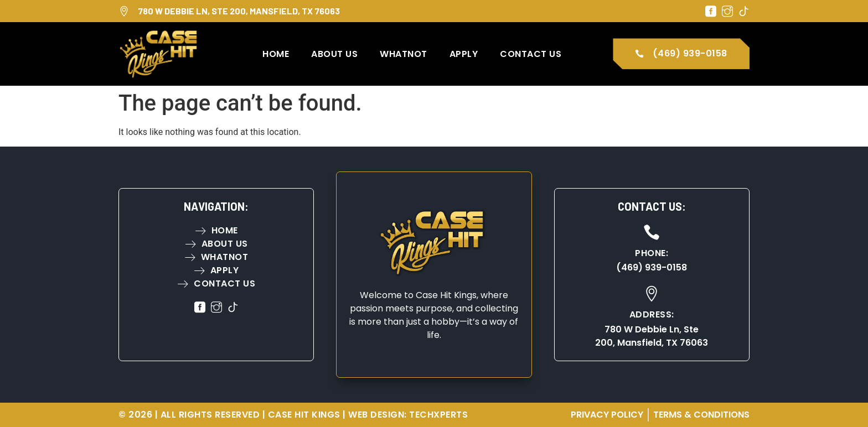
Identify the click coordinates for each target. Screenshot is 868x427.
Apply (464, 54)
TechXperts (438, 415)
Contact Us (531, 54)
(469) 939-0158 (652, 267)
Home (276, 54)
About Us (334, 54)
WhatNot (404, 54)
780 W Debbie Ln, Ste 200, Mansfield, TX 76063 (239, 11)
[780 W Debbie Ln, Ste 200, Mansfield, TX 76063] (124, 11)
